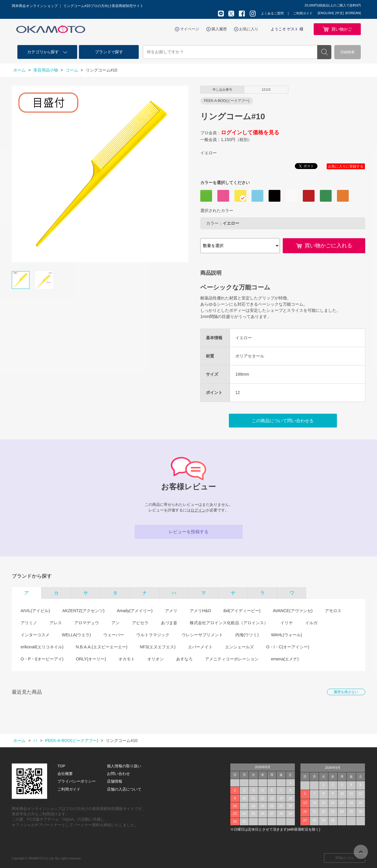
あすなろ (184, 659)
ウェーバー (114, 635)
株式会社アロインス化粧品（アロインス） (229, 623)
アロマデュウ (87, 623)
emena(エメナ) (285, 659)
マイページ (190, 29)
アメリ (171, 611)
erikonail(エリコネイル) (42, 647)
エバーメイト (200, 647)
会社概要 (65, 774)
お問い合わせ (118, 774)
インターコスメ (35, 635)
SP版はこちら (344, 858)
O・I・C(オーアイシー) (288, 647)
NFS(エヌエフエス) (157, 647)
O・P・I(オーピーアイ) (42, 659)
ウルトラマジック (153, 635)
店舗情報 (115, 781)
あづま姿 (169, 623)
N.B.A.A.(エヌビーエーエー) (101, 647)
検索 (324, 52)
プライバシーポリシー (77, 781)
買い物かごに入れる (328, 246)
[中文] (340, 13)
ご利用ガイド (303, 13)
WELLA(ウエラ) (76, 635)
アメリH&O (200, 611)
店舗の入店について (124, 789)
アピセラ (140, 623)
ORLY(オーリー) (91, 659)
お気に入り (249, 29)
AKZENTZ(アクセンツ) (83, 611)
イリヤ (287, 623)
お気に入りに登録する (346, 166)
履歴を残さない (346, 692)
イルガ (311, 623)
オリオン (156, 659)
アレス (56, 623)
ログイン (198, 510)
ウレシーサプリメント (202, 635)
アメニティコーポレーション (232, 659)
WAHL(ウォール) (286, 635)
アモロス (333, 611)
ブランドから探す (32, 576)
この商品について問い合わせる (283, 421)
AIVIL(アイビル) (35, 611)
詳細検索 (348, 52)
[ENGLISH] (326, 13)
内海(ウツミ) (247, 635)
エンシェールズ (239, 647)
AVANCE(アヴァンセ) (293, 611)
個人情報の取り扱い (124, 766)
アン (115, 623)
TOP (61, 766)
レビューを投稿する (189, 532)
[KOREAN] (353, 13)
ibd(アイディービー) (242, 611)
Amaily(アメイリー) (135, 611)
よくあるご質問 (272, 13)
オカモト (127, 659)
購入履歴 (219, 29)
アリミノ (29, 623)
